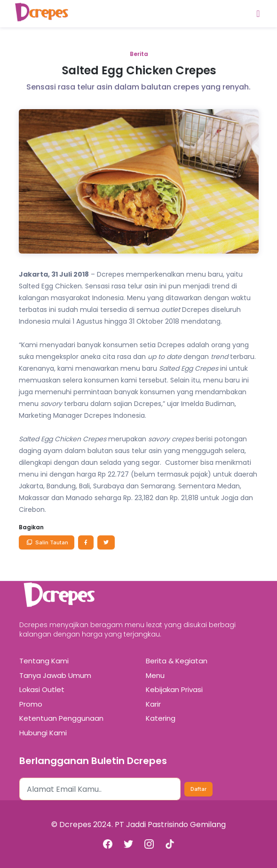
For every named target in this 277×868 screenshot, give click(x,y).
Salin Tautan (47, 542)
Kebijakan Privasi (174, 689)
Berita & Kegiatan (177, 661)
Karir (153, 704)
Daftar (198, 789)
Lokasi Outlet (42, 689)
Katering (161, 718)
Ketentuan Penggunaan (61, 718)
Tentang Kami (44, 661)
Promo (31, 704)
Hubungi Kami (43, 733)
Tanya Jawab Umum (55, 675)
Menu (155, 675)
